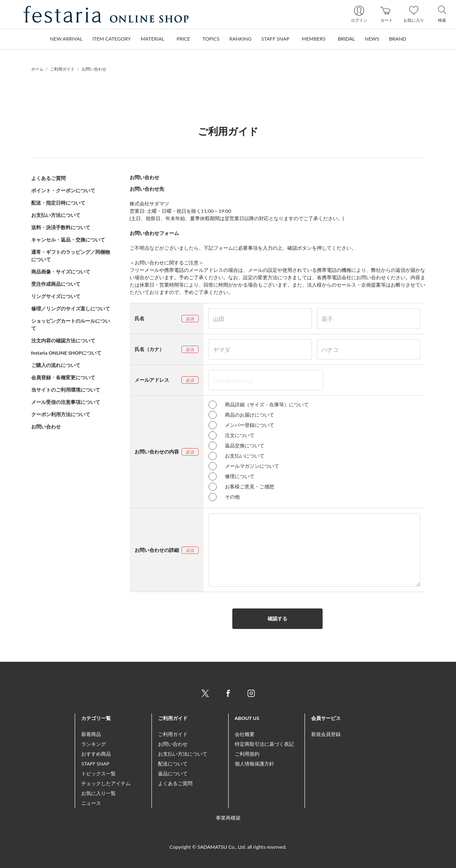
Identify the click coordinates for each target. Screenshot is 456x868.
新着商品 (91, 734)
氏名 (140, 318)
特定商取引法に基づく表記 (264, 744)
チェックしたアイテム (106, 783)
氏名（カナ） (149, 349)
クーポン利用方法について (61, 414)
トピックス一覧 (99, 773)
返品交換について (245, 445)
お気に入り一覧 (99, 793)
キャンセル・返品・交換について (68, 240)
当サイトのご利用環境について (66, 390)
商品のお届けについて (250, 415)
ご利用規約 (247, 754)
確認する (277, 619)
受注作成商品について (56, 284)
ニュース (91, 803)
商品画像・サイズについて (61, 272)
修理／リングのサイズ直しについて (71, 309)
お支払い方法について (56, 215)
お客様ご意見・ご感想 (250, 486)
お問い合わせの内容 (157, 452)
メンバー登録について (250, 425)
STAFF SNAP (95, 764)
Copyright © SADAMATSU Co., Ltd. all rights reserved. (228, 847)
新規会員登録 (326, 734)
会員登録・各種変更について (63, 377)
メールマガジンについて (252, 466)
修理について (240, 476)
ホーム (37, 69)
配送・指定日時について (58, 203)
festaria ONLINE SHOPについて (66, 353)
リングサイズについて (56, 296)
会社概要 (245, 734)
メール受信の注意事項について (66, 402)
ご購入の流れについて (56, 365)
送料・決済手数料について (61, 227)
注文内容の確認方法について (63, 341)
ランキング (94, 744)
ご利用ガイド (62, 69)
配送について (173, 764)
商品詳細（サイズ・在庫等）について (267, 404)
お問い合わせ (94, 69)
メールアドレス (152, 380)
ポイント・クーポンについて (63, 190)
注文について (240, 435)
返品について (173, 773)
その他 (232, 497)
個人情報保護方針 (254, 764)
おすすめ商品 (96, 754)
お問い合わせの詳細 (157, 550)
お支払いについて (245, 456)
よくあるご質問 (48, 178)
